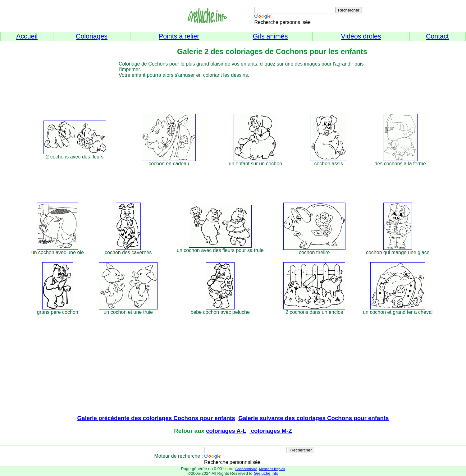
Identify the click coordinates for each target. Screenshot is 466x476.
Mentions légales (272, 469)
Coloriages (92, 36)
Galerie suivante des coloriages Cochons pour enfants (313, 418)
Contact (437, 36)
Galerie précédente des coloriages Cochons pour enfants (156, 418)
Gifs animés (270, 36)
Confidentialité (246, 469)
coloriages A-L (226, 431)
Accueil (27, 36)
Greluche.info (266, 473)
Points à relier (179, 36)
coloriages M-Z (271, 431)
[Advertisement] (244, 92)
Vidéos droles (361, 36)
